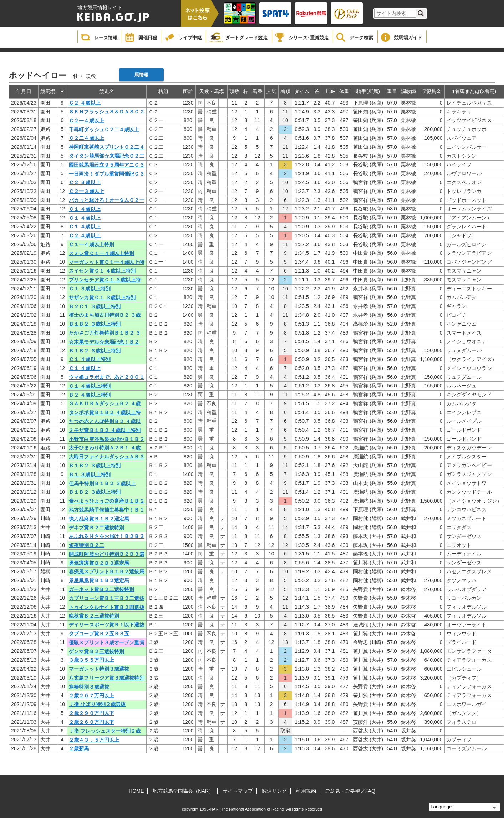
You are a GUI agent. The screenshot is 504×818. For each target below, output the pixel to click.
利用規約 (306, 791)
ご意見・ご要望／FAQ (350, 791)
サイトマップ (238, 791)
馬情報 (141, 75)
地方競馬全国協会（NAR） (183, 791)
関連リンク (274, 791)
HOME (136, 791)
